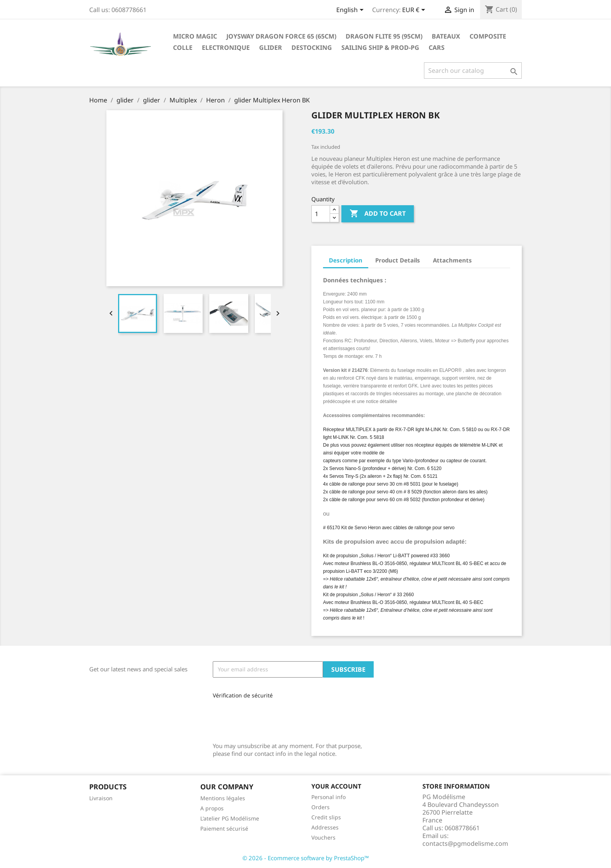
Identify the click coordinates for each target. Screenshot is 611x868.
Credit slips (326, 817)
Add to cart (378, 214)
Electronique (226, 48)
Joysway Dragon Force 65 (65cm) (281, 36)
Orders (321, 807)
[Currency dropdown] (415, 11)
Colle (183, 48)
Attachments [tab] (452, 260)
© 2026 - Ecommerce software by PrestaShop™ (306, 858)
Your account (336, 786)
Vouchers (323, 837)
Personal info (328, 797)
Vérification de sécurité (243, 695)
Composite (488, 36)
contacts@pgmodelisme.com (465, 843)
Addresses (325, 827)
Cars (437, 48)
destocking (312, 48)
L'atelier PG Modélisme (230, 818)
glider (271, 48)
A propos (212, 808)
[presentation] (265, 717)
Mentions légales (223, 798)
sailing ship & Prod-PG (380, 48)
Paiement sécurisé (224, 828)
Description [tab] (346, 260)
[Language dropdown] (351, 11)
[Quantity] (321, 214)
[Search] (473, 70)
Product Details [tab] (398, 260)
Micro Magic (195, 36)
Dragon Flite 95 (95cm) (384, 36)
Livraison (101, 798)
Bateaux (446, 36)
